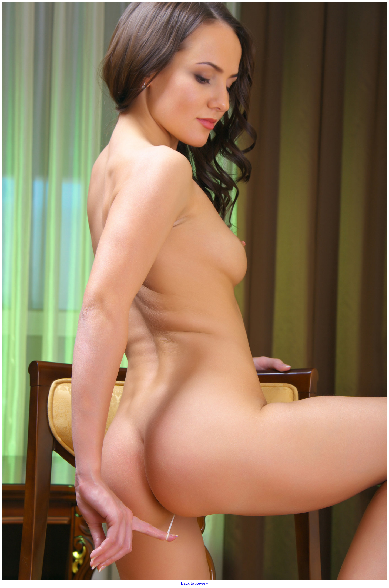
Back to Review (194, 583)
